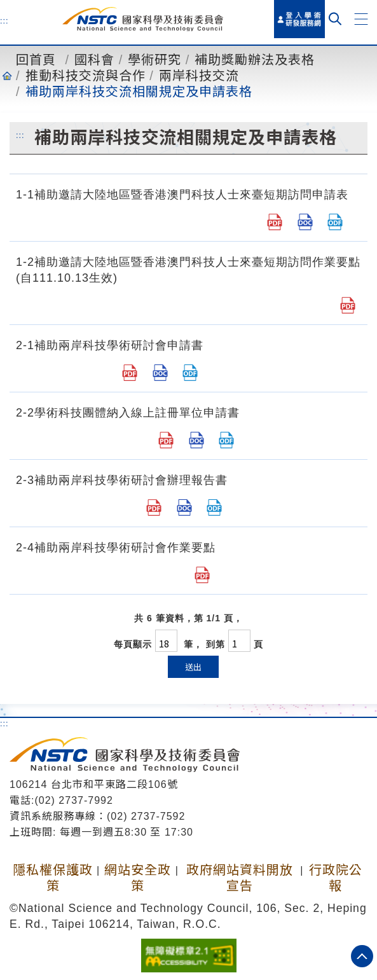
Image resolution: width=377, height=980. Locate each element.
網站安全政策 (138, 878)
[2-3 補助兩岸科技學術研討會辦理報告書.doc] (184, 507)
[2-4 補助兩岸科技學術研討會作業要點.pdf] (202, 575)
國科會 (94, 60)
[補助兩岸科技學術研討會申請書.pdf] (130, 373)
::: (4, 20)
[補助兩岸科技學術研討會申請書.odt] (190, 373)
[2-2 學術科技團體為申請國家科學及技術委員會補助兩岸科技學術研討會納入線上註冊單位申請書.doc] (196, 440)
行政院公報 (336, 878)
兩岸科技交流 (199, 76)
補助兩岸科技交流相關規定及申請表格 (139, 92)
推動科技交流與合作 (86, 76)
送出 (193, 667)
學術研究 (154, 60)
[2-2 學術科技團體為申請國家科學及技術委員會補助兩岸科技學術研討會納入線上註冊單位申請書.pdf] (166, 440)
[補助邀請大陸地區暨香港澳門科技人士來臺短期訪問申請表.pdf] (275, 222)
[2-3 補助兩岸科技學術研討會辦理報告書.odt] (214, 507)
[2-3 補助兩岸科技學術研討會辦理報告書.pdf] (154, 507)
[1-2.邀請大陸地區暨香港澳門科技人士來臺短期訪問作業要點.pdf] (348, 305)
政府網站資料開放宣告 (240, 878)
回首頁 (36, 60)
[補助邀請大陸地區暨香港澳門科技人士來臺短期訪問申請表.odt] (335, 222)
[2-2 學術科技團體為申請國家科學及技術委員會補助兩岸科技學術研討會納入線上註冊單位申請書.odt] (226, 440)
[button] (361, 19)
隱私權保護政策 (53, 878)
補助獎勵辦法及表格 (255, 60)
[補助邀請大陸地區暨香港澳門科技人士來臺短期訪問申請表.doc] (305, 222)
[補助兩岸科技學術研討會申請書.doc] (160, 373)
